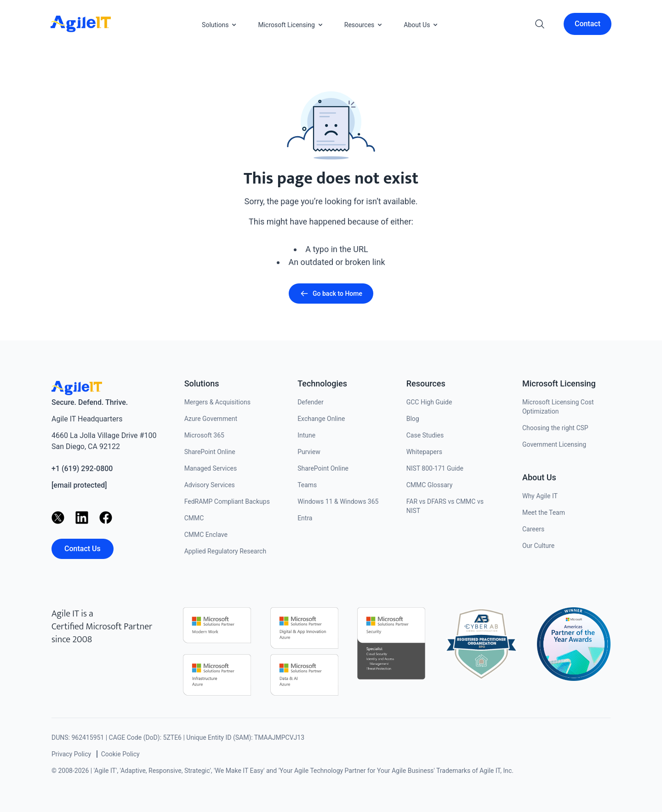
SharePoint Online (210, 452)
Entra (305, 518)
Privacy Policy (71, 754)
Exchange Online (321, 419)
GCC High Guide (429, 402)
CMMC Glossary (430, 485)
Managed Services (211, 468)
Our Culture (538, 546)
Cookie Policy (120, 754)
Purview (309, 452)
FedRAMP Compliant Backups (227, 501)
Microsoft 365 (204, 435)
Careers (533, 529)
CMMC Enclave (206, 535)
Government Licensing (554, 444)
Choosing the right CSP (555, 428)
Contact (588, 24)
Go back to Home (331, 294)
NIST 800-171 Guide (435, 468)
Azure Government (211, 419)
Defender (311, 402)
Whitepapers (424, 452)
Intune (306, 435)
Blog (413, 419)
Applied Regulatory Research (225, 551)
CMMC (194, 518)
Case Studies (425, 435)
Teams (307, 485)
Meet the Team (544, 513)
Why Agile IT (540, 496)
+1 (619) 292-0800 (82, 469)
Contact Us (83, 549)
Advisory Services (210, 485)
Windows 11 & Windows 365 (338, 501)
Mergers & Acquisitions (217, 402)
